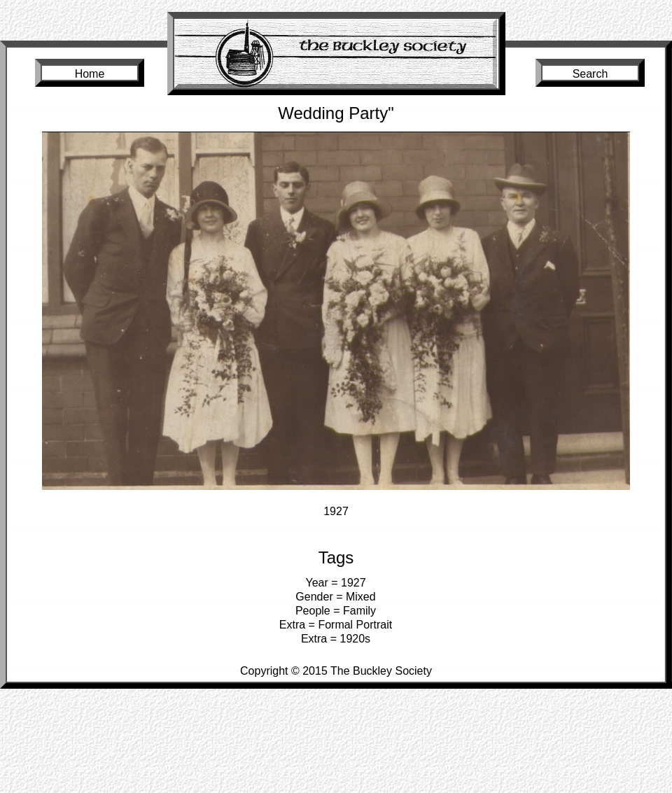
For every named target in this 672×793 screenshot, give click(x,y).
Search (590, 74)
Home (90, 74)
